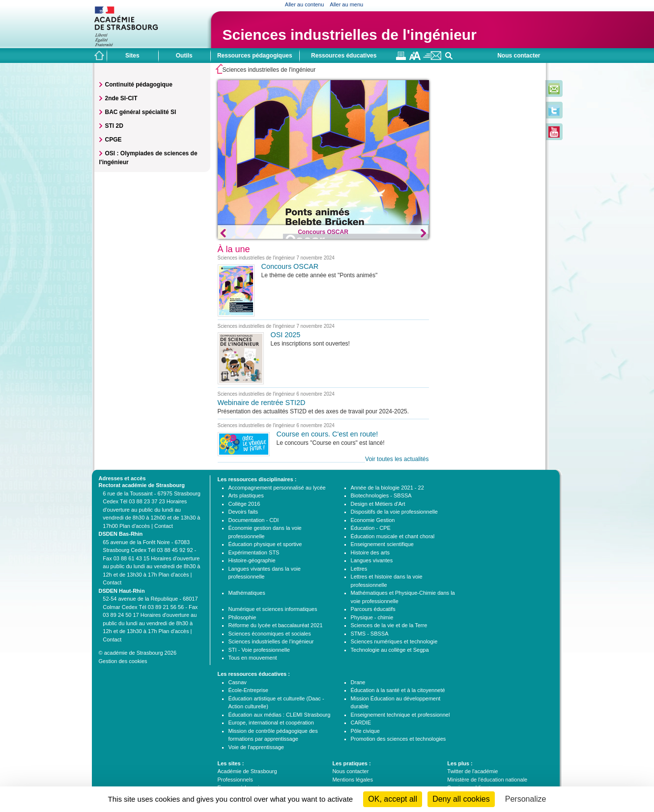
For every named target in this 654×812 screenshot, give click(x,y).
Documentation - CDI (254, 520)
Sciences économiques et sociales (270, 634)
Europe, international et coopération (271, 723)
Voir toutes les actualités (397, 459)
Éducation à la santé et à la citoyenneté (398, 690)
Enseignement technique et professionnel (400, 715)
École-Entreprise (248, 690)
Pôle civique (365, 731)
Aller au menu (346, 4)
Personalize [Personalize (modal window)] (526, 799)
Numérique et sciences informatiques (273, 609)
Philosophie (242, 617)
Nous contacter (519, 56)
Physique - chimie (372, 617)
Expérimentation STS (254, 552)
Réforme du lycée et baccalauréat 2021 (276, 625)
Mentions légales (353, 780)
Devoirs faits (243, 512)
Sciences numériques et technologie (394, 641)
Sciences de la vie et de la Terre (389, 625)
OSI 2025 (286, 335)
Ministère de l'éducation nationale (487, 780)
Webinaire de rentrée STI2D (262, 403)
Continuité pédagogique (139, 85)
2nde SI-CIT (121, 98)
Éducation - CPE (371, 528)
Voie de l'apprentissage (256, 747)
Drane (358, 682)
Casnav (238, 682)
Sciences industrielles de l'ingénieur (271, 641)
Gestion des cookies (123, 661)
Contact (164, 526)
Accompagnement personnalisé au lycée (277, 488)
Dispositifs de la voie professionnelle (394, 512)
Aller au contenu (305, 4)
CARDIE (361, 723)
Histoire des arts (370, 552)
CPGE (114, 140)
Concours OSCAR (323, 232)
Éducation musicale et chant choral (393, 536)
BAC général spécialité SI (141, 112)
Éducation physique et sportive (265, 544)
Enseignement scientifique (382, 544)
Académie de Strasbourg (247, 771)
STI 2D (114, 126)
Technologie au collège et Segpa (390, 650)
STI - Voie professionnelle (259, 650)
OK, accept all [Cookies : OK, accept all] (393, 799)
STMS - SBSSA (370, 634)
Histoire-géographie (252, 560)
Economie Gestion (373, 520)
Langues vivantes (372, 560)
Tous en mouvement (253, 658)
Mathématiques (247, 593)
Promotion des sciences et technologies (398, 739)
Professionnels (235, 780)
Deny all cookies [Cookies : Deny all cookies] (461, 799)
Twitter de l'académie (472, 771)
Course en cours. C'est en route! (327, 434)
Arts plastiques (246, 495)
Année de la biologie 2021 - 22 (387, 488)
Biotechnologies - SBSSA (381, 495)
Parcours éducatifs (373, 609)
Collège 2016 (244, 504)
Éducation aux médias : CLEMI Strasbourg (280, 715)
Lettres (359, 569)
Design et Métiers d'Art (378, 504)
